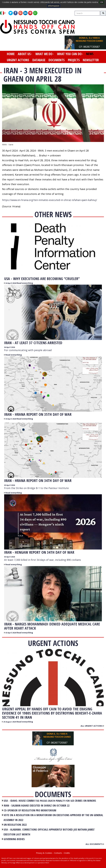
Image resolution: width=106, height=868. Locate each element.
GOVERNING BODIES (14, 839)
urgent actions (18, 60)
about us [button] (25, 54)
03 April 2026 (10, 485)
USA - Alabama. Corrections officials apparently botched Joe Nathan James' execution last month (49, 832)
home (11, 54)
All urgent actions (92, 726)
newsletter (91, 60)
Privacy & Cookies (44, 853)
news (90, 54)
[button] (4, 13)
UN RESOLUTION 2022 (15, 825)
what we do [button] (45, 54)
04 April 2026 (11, 283)
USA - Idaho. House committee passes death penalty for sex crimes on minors (50, 801)
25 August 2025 (10, 722)
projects (74, 60)
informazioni (54, 6)
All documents (95, 844)
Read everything (25, 283)
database (39, 60)
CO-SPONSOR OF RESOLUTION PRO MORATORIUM (30, 810)
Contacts (58, 853)
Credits (67, 853)
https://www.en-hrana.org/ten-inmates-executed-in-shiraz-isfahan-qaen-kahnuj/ (50, 200)
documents (57, 60)
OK (102, 2)
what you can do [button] (70, 54)
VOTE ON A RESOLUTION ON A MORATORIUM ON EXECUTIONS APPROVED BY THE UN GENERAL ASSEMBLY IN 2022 (53, 817)
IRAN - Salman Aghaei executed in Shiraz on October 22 (37, 805)
